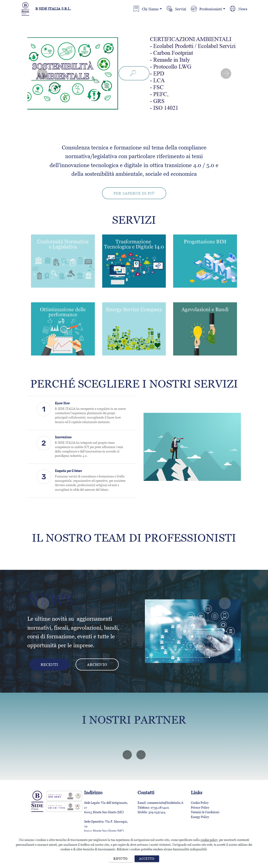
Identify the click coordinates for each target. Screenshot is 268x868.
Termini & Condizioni (205, 812)
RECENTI (49, 664)
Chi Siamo (146, 9)
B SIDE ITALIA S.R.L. (53, 9)
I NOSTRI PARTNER (134, 720)
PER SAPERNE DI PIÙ (134, 193)
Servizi (176, 9)
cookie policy (209, 855)
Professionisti (206, 9)
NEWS (50, 600)
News (238, 9)
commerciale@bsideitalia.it (166, 803)
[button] (42, 74)
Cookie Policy (200, 803)
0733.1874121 (160, 807)
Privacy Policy (200, 807)
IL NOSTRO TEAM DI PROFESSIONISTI (134, 538)
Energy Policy (200, 817)
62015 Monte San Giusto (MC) (104, 812)
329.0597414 (157, 812)
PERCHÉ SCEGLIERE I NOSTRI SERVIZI (134, 384)
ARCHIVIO (97, 664)
